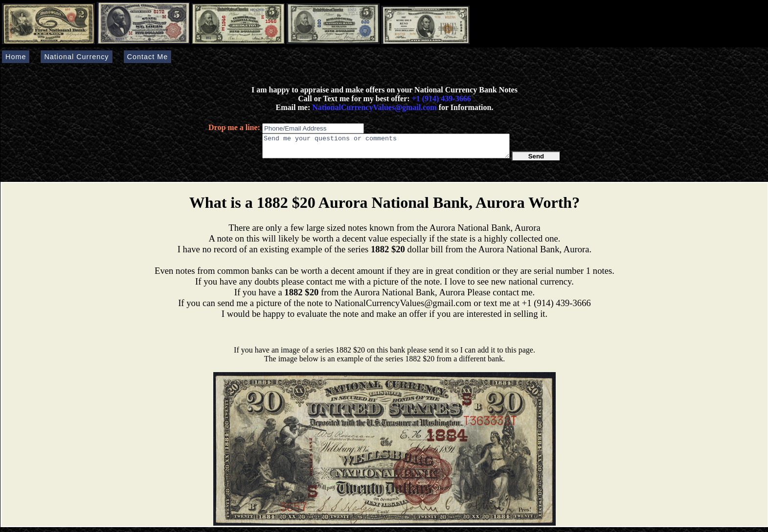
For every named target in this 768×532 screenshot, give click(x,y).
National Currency (76, 57)
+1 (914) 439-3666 (441, 99)
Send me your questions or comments (386, 148)
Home (16, 57)
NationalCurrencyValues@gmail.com (373, 107)
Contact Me (148, 57)
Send (536, 161)
